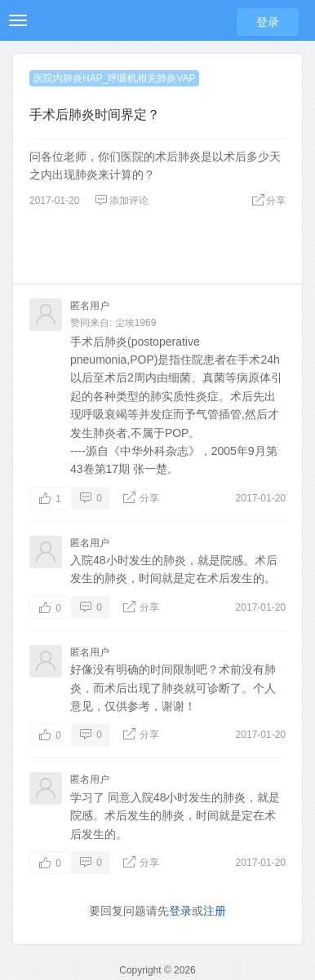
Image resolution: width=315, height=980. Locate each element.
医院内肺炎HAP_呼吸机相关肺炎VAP (114, 78)
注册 (215, 911)
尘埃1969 (136, 323)
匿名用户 (90, 306)
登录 (268, 22)
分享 (268, 201)
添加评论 (122, 201)
